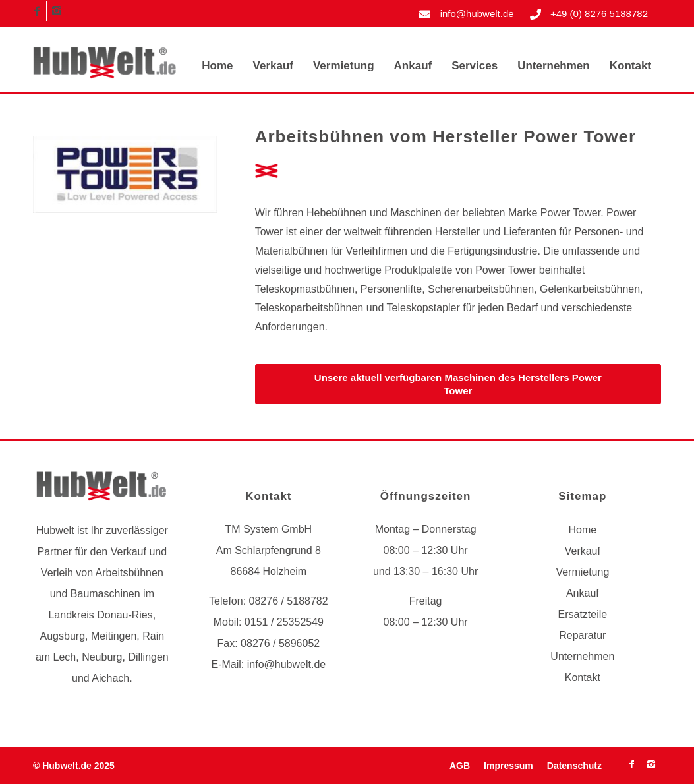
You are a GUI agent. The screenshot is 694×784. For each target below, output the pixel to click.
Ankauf (583, 593)
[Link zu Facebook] (37, 11)
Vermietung (582, 572)
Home (583, 530)
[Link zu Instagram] (57, 11)
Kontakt (583, 678)
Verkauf (583, 551)
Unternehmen (582, 656)
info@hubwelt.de (477, 14)
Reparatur (582, 635)
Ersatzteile (582, 614)
